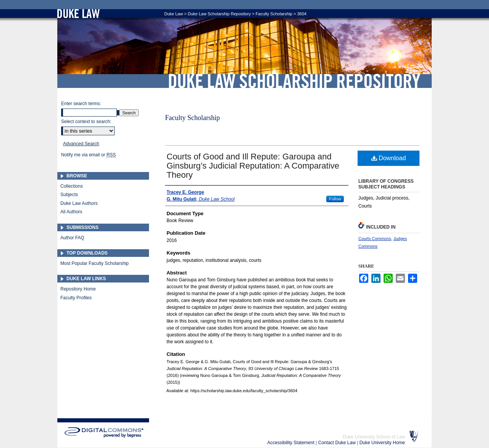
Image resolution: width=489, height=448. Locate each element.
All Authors (71, 212)
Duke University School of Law (374, 437)
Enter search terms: (81, 104)
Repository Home (78, 289)
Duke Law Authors (79, 203)
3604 (302, 14)
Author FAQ (72, 238)
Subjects (69, 195)
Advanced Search (81, 144)
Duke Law (174, 14)
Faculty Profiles (76, 298)
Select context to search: (86, 122)
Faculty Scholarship (274, 14)
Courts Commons (375, 239)
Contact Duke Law (338, 443)
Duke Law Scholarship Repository (294, 81)
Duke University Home (382, 443)
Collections (72, 186)
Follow (335, 199)
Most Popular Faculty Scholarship (95, 263)
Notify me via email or (88, 155)
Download (389, 158)
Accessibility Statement (292, 443)
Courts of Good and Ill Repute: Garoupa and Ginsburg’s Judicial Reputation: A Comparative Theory (253, 166)
